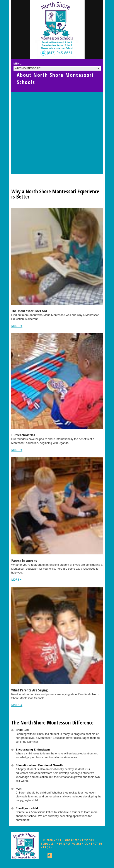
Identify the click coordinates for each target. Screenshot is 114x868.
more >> (17, 326)
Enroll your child (27, 808)
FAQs (47, 847)
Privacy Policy (70, 844)
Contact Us (94, 844)
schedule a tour (67, 812)
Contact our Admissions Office (35, 812)
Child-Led (22, 730)
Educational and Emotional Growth (39, 765)
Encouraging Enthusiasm (33, 750)
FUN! (19, 789)
